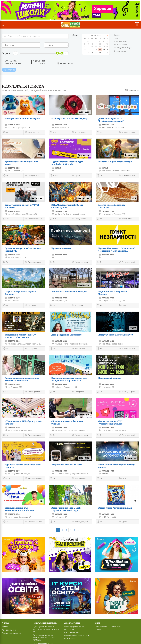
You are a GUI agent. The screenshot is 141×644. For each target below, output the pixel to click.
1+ (6, 392)
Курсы (76, 176)
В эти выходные (121, 42)
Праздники (31, 349)
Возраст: (6, 53)
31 (100, 52)
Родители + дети (38, 61)
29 (92, 52)
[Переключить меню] (4, 25)
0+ (99, 133)
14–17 (54, 176)
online (122, 478)
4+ (6, 176)
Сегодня (118, 35)
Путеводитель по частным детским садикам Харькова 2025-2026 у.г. (44, 638)
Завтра (117, 38)
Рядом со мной (65, 63)
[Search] (35, 36)
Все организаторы (71, 632)
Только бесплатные (11, 63)
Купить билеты (37, 63)
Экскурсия (31, 306)
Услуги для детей (80, 262)
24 (100, 50)
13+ (53, 219)
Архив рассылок (9, 630)
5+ (6, 262)
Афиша (5, 627)
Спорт (122, 306)
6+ (99, 219)
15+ (6, 219)
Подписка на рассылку (11, 633)
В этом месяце (120, 51)
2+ (6, 306)
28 (88, 52)
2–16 (7, 479)
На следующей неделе (123, 48)
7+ (6, 133)
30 (96, 52)
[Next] (83, 530)
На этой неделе (120, 45)
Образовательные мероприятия (34, 219)
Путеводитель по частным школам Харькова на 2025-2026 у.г (46, 629)
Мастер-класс (32, 132)
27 (85, 52)
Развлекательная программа (128, 132)
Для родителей (10, 61)
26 (107, 50)
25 (104, 50)
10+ (53, 133)
